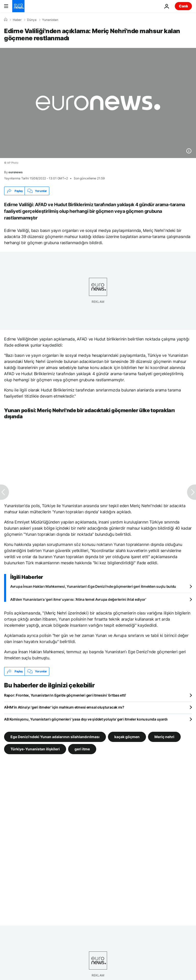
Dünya (32, 20)
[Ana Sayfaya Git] (18, 6)
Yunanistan (50, 20)
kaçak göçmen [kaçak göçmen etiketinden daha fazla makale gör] (127, 737)
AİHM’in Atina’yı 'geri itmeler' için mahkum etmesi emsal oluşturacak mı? (64, 707)
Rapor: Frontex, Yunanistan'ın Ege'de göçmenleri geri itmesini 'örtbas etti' (65, 695)
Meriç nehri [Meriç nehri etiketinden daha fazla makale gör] (164, 737)
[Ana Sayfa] (6, 20)
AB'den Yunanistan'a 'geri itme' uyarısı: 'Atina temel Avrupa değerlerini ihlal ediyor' (78, 599)
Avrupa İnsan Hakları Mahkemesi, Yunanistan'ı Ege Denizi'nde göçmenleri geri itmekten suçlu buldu (93, 586)
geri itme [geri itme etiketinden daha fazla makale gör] (82, 749)
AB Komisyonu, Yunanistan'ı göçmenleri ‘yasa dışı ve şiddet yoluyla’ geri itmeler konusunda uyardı (86, 719)
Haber (17, 20)
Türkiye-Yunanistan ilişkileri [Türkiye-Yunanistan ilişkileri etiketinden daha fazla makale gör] (35, 749)
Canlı (183, 6)
